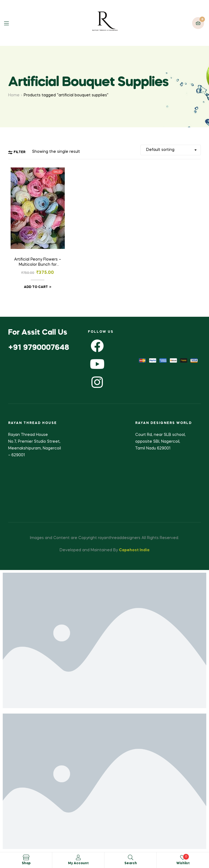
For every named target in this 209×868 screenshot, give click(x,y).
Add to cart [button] (36, 287)
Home (14, 95)
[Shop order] (171, 150)
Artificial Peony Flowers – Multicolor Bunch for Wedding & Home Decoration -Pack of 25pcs (38, 263)
